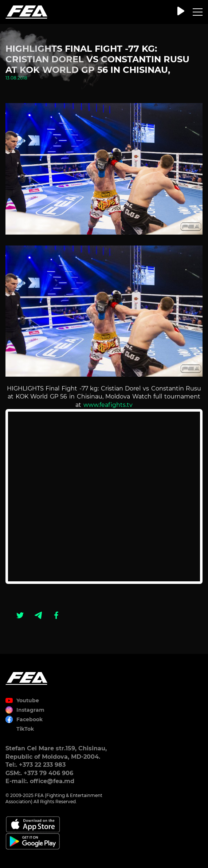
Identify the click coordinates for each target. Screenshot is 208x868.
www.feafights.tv (108, 405)
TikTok (25, 729)
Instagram (30, 710)
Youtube (28, 700)
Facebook (30, 719)
